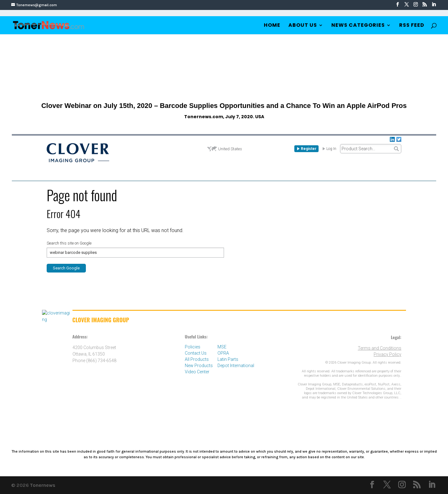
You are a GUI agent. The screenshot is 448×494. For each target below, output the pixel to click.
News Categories (358, 26)
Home (272, 26)
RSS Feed (412, 26)
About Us (303, 26)
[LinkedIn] (434, 5)
